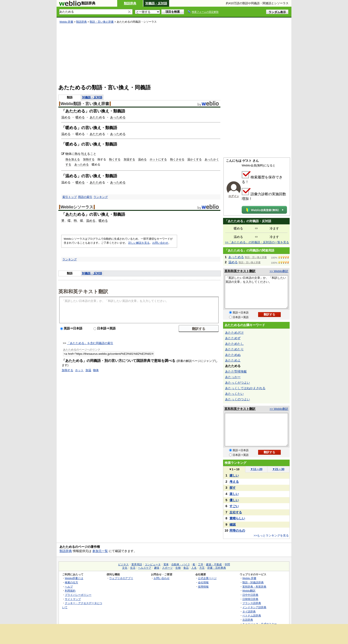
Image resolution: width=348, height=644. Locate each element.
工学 (201, 564)
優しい (234, 500)
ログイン (234, 196)
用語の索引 (85, 197)
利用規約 (70, 591)
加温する (129, 159)
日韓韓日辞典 (250, 599)
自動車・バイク (181, 564)
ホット (79, 370)
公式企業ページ (207, 578)
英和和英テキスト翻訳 (83, 291)
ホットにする (158, 159)
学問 (227, 564)
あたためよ (233, 360)
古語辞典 (248, 620)
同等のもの (237, 530)
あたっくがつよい (237, 383)
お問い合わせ (160, 243)
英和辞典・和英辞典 (254, 587)
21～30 (278, 469)
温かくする (195, 159)
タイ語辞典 (249, 611)
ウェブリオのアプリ (121, 578)
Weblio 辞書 (66, 22)
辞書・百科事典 (217, 568)
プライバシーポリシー (78, 595)
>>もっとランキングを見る (271, 535)
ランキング (101, 197)
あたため (96, 117)
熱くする (115, 159)
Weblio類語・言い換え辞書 (85, 104)
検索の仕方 (71, 582)
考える (234, 482)
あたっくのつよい (237, 399)
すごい (234, 506)
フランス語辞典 (252, 603)
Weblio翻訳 (249, 591)
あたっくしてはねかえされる (245, 388)
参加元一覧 (100, 551)
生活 (133, 568)
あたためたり (234, 349)
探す (233, 488)
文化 (125, 568)
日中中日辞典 (250, 595)
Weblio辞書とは (74, 578)
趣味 (157, 568)
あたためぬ (233, 355)
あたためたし (234, 344)
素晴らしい (237, 518)
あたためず (233, 338)
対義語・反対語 (156, 3)
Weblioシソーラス (77, 207)
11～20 (256, 469)
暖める (80, 117)
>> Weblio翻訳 (279, 271)
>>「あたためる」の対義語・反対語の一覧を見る (257, 242)
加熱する (89, 159)
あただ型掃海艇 (236, 371)
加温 (88, 370)
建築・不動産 (214, 564)
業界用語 (137, 564)
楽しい (234, 494)
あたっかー (233, 377)
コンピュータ (153, 564)
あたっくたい (234, 394)
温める (66, 117)
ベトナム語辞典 (252, 615)
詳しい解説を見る (139, 243)
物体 (96, 370)
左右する (236, 512)
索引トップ (70, 197)
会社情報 (203, 582)
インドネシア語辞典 (254, 607)
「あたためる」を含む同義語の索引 (90, 343)
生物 (178, 568)
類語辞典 (130, 3)
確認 (233, 524)
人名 (194, 568)
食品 (186, 568)
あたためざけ (234, 333)
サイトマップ (73, 599)
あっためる (118, 117)
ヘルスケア (145, 568)
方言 (202, 568)
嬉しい (234, 475)
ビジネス (123, 564)
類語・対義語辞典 (253, 582)
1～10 (234, 469)
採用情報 (203, 587)
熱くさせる (177, 159)
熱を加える (73, 159)
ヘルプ (69, 587)
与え (84, 154)
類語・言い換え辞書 (102, 22)
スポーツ (167, 568)
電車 (166, 564)
